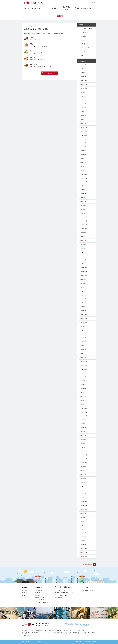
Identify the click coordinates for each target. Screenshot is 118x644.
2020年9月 (83, 326)
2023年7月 (83, 194)
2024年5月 (83, 155)
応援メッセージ (85, 48)
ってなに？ (77, 624)
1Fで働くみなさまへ (38, 8)
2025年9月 (83, 92)
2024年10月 (84, 135)
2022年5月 (83, 248)
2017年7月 (83, 474)
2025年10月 (84, 88)
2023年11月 (84, 178)
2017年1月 (83, 498)
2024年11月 (84, 131)
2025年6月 (83, 104)
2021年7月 (83, 287)
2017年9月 (83, 467)
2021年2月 (83, 307)
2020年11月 (84, 318)
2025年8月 (83, 96)
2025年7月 (83, 100)
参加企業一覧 (59, 598)
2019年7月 (83, 381)
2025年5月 (83, 108)
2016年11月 (84, 506)
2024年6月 (83, 151)
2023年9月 (83, 186)
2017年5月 (83, 482)
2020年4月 (83, 346)
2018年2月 (83, 447)
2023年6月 (83, 198)
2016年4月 (83, 533)
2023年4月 (83, 205)
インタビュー (84, 36)
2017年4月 (83, 486)
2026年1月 (83, 77)
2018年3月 (83, 443)
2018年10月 (84, 416)
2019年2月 (83, 400)
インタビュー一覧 (88, 590)
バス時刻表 (39, 590)
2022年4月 (83, 252)
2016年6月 (83, 525)
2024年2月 (83, 166)
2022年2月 (83, 260)
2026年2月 (83, 73)
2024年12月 (84, 127)
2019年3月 (83, 397)
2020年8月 (83, 330)
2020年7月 (83, 334)
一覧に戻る (49, 73)
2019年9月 (83, 373)
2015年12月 (84, 549)
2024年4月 (83, 159)
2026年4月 (83, 65)
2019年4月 (83, 393)
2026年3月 (83, 69)
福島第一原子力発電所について (64, 593)
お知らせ (83, 40)
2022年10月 (84, 229)
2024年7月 (83, 147)
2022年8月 (83, 237)
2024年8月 (83, 143)
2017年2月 (83, 494)
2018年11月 (84, 412)
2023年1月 (83, 217)
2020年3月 (83, 350)
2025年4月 (83, 112)
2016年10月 (84, 510)
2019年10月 (84, 369)
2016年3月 (83, 537)
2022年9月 (83, 233)
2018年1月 (83, 451)
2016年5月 (83, 529)
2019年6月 (83, 385)
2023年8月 (83, 190)
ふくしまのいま (40, 600)
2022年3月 (83, 256)
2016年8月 (83, 517)
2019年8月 (83, 377)
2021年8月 (83, 283)
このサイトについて (61, 590)
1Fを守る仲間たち (53, 8)
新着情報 (26, 8)
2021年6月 (83, 291)
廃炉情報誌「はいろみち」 (66, 8)
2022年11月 (84, 225)
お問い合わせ (26, 642)
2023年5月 (83, 201)
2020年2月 (83, 354)
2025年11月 (84, 84)
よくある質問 (38, 642)
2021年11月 (84, 272)
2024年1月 (83, 170)
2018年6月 (83, 432)
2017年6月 (83, 478)
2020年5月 (83, 342)
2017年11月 (84, 459)
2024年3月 (83, 163)
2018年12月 (84, 408)
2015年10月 (84, 556)
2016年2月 (83, 541)
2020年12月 (84, 315)
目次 (93, 3)
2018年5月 (83, 435)
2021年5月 (83, 295)
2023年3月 (83, 209)
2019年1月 (83, 404)
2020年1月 (83, 357)
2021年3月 (83, 303)
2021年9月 (83, 280)
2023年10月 (84, 182)
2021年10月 (84, 276)
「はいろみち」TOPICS (87, 28)
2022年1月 (83, 264)
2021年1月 (83, 311)
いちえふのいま (85, 32)
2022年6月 (83, 244)
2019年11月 (84, 365)
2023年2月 (83, 213)
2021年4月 (83, 299)
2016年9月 (83, 513)
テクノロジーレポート (42, 602)
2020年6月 (83, 338)
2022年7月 (83, 240)
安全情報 (83, 44)
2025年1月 (83, 123)
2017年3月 (83, 490)
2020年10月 (84, 322)
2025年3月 (83, 116)
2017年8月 (83, 471)
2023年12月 (84, 174)
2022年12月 (84, 221)
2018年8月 (83, 424)
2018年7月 (83, 428)
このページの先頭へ (89, 565)
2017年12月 (84, 455)
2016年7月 (83, 521)
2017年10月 (84, 463)
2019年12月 (84, 361)
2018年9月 (83, 420)
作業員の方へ (39, 588)
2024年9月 (83, 139)
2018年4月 (83, 439)
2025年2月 (83, 120)
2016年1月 (83, 545)
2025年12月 (84, 81)
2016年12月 (84, 502)
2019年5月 (83, 389)
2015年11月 (84, 552)
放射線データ (39, 595)
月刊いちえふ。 (85, 52)
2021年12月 (84, 268)
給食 (82, 56)
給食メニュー (39, 593)
